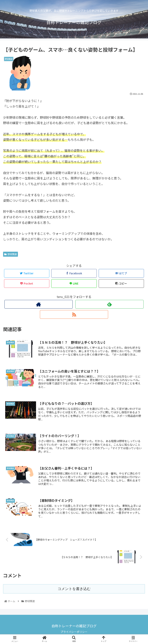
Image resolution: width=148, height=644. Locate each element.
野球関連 (11, 254)
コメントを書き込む (74, 589)
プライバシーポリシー (74, 632)
